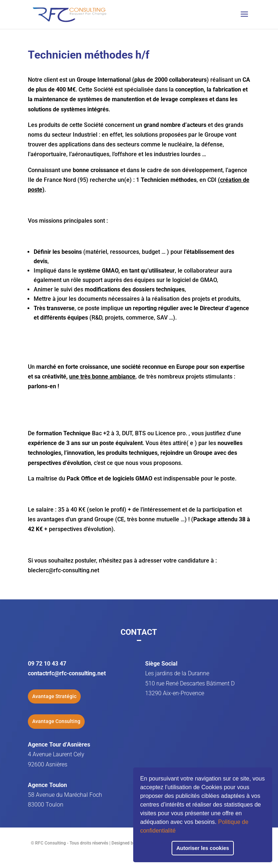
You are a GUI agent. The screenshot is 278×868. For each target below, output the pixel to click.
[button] (178, 831)
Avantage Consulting (56, 721)
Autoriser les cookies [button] (203, 848)
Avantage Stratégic (54, 696)
